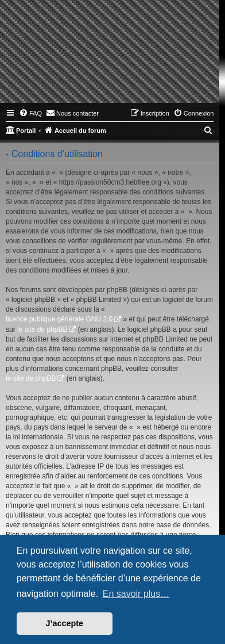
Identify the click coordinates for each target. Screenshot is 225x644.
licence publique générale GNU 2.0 (59, 319)
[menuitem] (30, 113)
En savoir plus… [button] (136, 594)
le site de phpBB (42, 329)
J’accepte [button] (65, 623)
